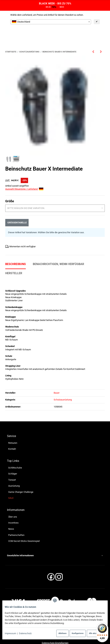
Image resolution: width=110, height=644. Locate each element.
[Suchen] (74, 33)
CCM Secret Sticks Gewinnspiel (24, 528)
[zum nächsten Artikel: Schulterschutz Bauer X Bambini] (101, 52)
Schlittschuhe (15, 454)
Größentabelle (17, 209)
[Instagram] (59, 565)
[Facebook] (51, 565)
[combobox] (51, 22)
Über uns (13, 504)
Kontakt (12, 436)
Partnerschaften (16, 522)
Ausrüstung (14, 473)
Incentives (13, 510)
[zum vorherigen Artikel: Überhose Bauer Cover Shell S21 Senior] (93, 52)
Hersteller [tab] (14, 260)
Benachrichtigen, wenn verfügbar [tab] (58, 251)
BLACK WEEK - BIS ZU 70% (55, 4)
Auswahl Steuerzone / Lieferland (24, 176)
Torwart (12, 467)
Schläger (13, 460)
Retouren (13, 430)
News (11, 516)
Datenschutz (25, 633)
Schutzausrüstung (63, 386)
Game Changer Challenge (21, 479)
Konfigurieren (78, 633)
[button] (55, 542)
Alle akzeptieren (96, 633)
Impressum (10, 633)
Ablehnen (62, 633)
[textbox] (51, 22)
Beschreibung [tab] (16, 251)
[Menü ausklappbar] (102, 33)
